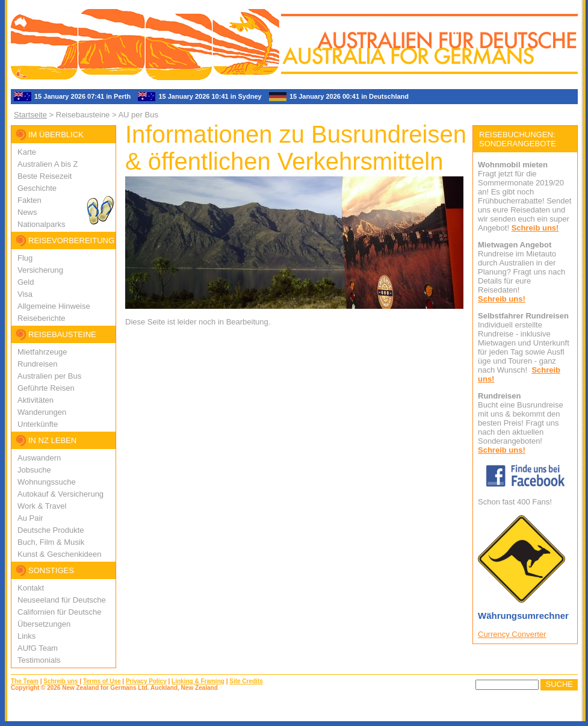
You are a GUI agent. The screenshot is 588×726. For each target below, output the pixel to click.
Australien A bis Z (48, 164)
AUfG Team (38, 648)
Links (26, 636)
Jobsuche (34, 470)
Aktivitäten (36, 400)
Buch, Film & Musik (51, 542)
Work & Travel (42, 506)
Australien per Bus (49, 376)
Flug (25, 258)
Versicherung (40, 270)
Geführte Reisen (46, 388)
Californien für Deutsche (59, 612)
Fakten (29, 200)
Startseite (30, 115)
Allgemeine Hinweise (54, 306)
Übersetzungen (44, 624)
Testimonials (39, 660)
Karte (27, 152)
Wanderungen (42, 412)
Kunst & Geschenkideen (59, 554)
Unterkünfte (38, 424)
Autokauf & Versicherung (60, 494)
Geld (26, 282)
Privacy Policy (146, 681)
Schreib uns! (535, 228)
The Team (25, 681)
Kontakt (31, 588)
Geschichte (37, 188)
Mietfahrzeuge (42, 352)
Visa (25, 294)
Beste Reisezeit (45, 176)
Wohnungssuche (47, 482)
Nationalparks (42, 224)
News (27, 212)
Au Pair (30, 518)
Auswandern (39, 458)
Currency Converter (512, 634)
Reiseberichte (42, 318)
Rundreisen (38, 364)
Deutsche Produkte (51, 530)
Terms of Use (102, 681)
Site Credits (246, 681)
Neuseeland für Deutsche (62, 600)
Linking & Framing (198, 681)
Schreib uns (60, 681)
